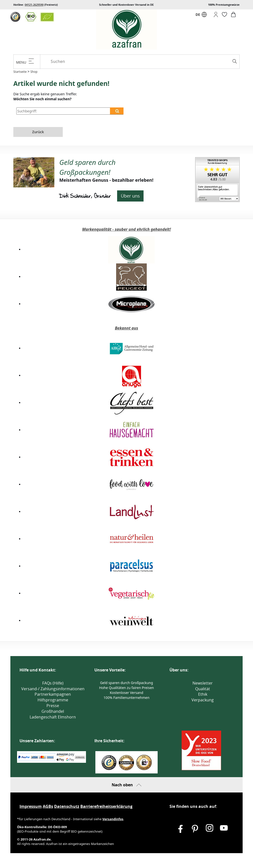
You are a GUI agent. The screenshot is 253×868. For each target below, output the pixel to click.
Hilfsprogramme (53, 700)
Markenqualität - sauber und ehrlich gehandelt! (126, 229)
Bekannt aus (126, 328)
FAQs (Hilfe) (53, 683)
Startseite (20, 72)
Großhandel (53, 711)
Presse (53, 706)
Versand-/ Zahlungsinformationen (53, 689)
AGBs (48, 806)
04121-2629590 (34, 5)
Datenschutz (67, 806)
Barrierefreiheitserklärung (106, 806)
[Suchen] (144, 62)
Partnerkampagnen (53, 694)
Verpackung (203, 700)
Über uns (130, 196)
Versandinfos (113, 819)
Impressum (31, 806)
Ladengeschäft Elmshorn (53, 717)
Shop (34, 72)
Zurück (38, 132)
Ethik (203, 694)
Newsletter (203, 683)
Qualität (203, 689)
